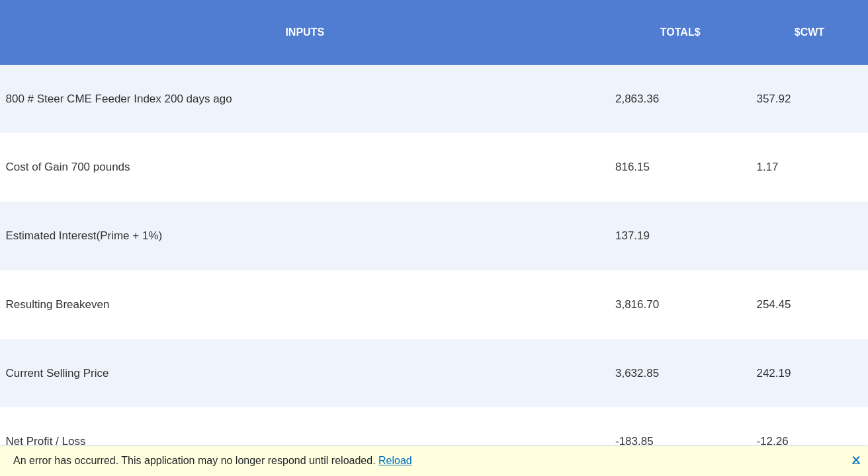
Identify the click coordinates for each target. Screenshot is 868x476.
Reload (395, 460)
